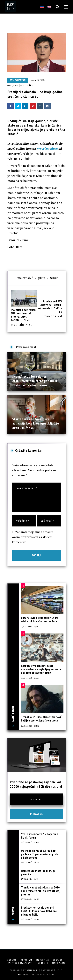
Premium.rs (33, 970)
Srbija (54, 278)
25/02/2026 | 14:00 (30, 626)
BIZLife (41, 80)
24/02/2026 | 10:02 (30, 726)
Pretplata (26, 960)
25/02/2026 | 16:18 (30, 879)
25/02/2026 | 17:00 (30, 842)
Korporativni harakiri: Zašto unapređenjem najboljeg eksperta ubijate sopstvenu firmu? (41, 669)
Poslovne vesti (18, 80)
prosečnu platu (47, 149)
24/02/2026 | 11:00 (30, 678)
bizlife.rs (23, 974)
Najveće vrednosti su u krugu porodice (38, 873)
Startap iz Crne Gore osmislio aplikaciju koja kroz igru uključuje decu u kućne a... (36, 423)
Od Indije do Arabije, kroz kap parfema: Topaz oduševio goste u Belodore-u (40, 854)
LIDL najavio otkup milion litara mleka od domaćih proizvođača (40, 619)
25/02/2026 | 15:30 (30, 919)
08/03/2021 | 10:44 (16, 85)
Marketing (43, 960)
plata (42, 278)
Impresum (42, 963)
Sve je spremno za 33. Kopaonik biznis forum (39, 836)
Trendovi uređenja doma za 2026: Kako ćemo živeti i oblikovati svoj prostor (41, 891)
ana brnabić (25, 278)
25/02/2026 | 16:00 (30, 899)
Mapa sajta (59, 963)
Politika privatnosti (20, 963)
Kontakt (58, 960)
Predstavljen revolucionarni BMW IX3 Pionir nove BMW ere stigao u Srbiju (39, 911)
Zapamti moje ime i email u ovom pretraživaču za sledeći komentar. (33, 537)
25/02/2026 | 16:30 (30, 862)
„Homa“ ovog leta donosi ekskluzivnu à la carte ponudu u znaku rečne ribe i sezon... (35, 381)
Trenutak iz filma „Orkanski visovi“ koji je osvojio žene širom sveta (41, 719)
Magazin (12, 960)
